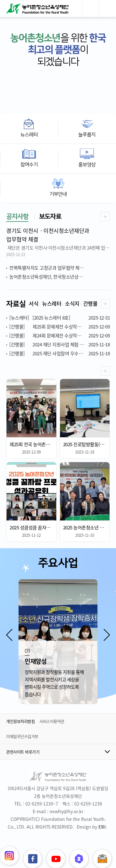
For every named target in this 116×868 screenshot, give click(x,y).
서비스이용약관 (52, 721)
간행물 (90, 303)
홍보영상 (87, 165)
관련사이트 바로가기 (23, 752)
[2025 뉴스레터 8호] (60, 318)
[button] (9, 635)
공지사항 (17, 216)
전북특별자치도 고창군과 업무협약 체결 (58, 268)
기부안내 (58, 194)
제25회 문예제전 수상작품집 (60, 327)
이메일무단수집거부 (22, 736)
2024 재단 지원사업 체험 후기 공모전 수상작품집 (60, 344)
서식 (34, 303)
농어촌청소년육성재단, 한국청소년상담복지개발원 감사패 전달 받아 (60, 277)
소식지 (72, 303)
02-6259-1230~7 (42, 804)
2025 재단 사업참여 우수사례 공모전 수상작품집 (60, 353)
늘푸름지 (87, 135)
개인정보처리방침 (20, 721)
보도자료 (50, 216)
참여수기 (29, 165)
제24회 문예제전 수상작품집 (60, 336)
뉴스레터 (29, 135)
